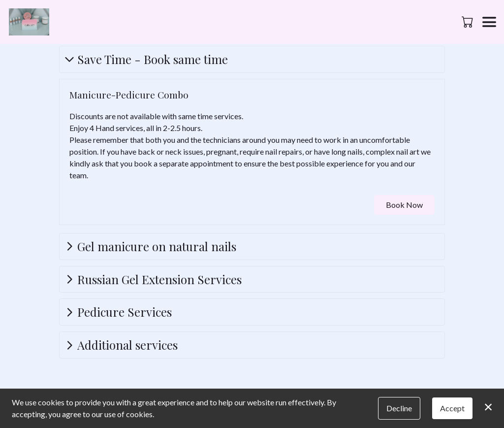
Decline (399, 408)
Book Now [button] (404, 205)
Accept (452, 408)
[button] (468, 22)
